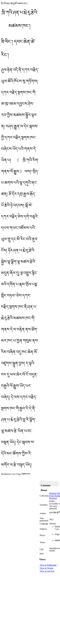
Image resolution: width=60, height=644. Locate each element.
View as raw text (47, 571)
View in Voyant (46, 568)
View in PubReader (48, 565)
